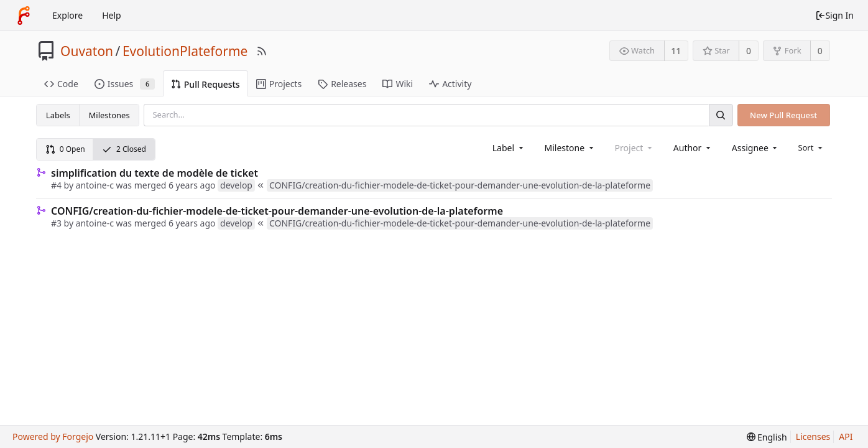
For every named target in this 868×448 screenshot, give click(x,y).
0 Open (65, 149)
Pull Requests (205, 84)
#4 (56, 185)
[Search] (721, 115)
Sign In (834, 15)
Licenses (813, 436)
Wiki (398, 84)
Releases (342, 84)
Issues (125, 84)
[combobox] (509, 148)
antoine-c (95, 185)
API (846, 436)
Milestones (109, 115)
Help (112, 15)
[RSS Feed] (262, 51)
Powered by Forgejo (53, 436)
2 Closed (124, 149)
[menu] (811, 147)
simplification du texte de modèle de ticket (155, 173)
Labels (58, 115)
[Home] (24, 16)
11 (676, 51)
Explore (67, 15)
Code (61, 84)
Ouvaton (87, 51)
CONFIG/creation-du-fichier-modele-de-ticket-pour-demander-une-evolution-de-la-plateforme (277, 211)
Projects (279, 84)
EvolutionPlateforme (185, 51)
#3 (56, 223)
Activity (450, 84)
